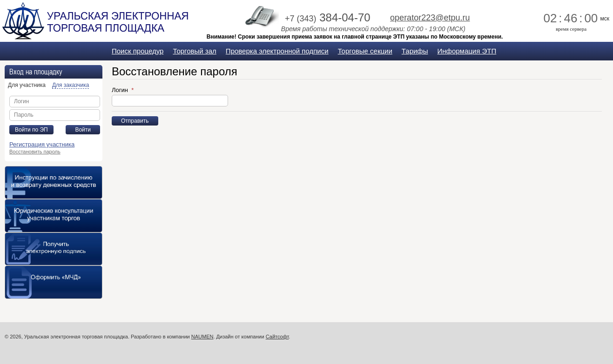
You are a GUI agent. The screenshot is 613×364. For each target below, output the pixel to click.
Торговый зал (194, 51)
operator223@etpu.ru (430, 18)
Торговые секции (365, 51)
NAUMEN (202, 337)
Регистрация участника (42, 144)
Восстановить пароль (35, 152)
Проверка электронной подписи (277, 51)
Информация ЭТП (467, 51)
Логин (121, 90)
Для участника (27, 85)
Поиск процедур (138, 51)
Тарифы (415, 51)
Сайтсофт (277, 337)
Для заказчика (71, 85)
